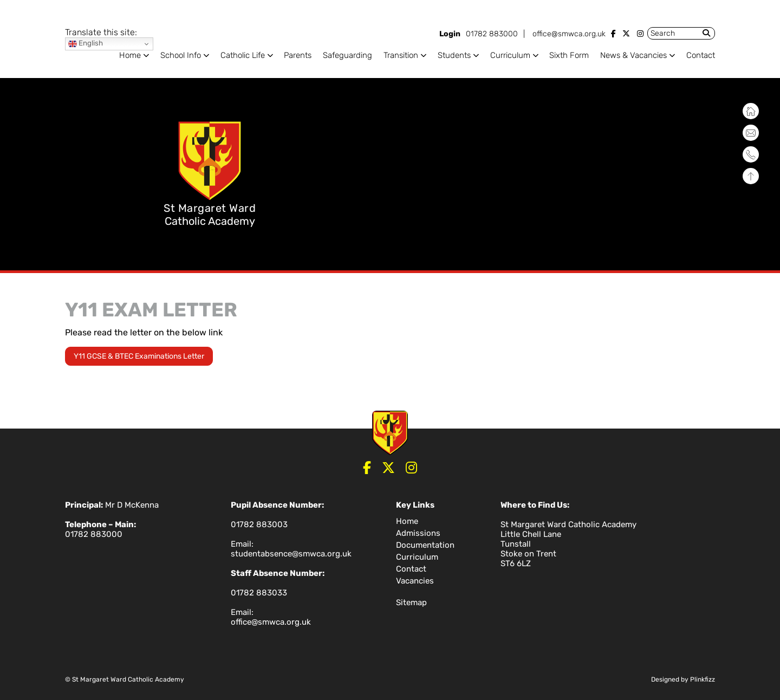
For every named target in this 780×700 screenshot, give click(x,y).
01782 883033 (259, 593)
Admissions (418, 533)
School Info (181, 55)
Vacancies (415, 581)
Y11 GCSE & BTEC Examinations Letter (139, 356)
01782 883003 (259, 524)
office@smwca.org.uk (569, 34)
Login (450, 34)
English (86, 44)
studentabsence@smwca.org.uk (291, 554)
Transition (401, 55)
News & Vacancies (633, 55)
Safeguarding (347, 55)
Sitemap (411, 602)
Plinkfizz (703, 679)
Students (454, 55)
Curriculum (510, 55)
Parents (298, 55)
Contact (701, 55)
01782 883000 (492, 34)
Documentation (425, 545)
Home (130, 55)
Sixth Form (569, 55)
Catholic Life (243, 55)
